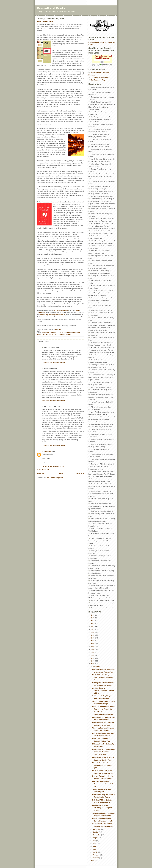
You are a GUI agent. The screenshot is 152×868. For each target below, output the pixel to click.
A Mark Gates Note (45, 21)
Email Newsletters (99, 66)
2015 (93, 647)
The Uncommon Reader (62, 334)
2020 (93, 632)
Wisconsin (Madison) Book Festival (52, 315)
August (96, 838)
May (94, 846)
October (96, 832)
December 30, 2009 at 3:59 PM (53, 466)
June (95, 843)
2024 (93, 621)
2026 (93, 615)
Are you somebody (49, 332)
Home (61, 473)
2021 (93, 629)
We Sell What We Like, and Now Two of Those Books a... (103, 677)
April (95, 849)
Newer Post (41, 473)
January (96, 858)
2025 (93, 618)
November (97, 829)
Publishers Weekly (61, 310)
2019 (93, 635)
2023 (93, 624)
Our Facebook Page (98, 80)
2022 (93, 626)
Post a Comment (43, 470)
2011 (93, 658)
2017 (93, 641)
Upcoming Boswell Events (101, 77)
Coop (59, 332)
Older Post (80, 473)
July (94, 841)
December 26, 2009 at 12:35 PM (53, 446)
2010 (93, 661)
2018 (93, 638)
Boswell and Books (51, 8)
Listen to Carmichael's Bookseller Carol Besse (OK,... (102, 765)
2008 (93, 861)
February (96, 855)
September (97, 835)
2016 (93, 644)
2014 (93, 649)
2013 (93, 652)
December (97, 667)
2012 (93, 655)
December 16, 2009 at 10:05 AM (53, 363)
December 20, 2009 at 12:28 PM (53, 401)
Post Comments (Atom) (55, 478)
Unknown (48, 452)
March (95, 852)
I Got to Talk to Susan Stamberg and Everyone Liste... (102, 808)
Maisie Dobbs (48, 334)
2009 (93, 664)
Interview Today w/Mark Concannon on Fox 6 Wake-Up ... (103, 784)
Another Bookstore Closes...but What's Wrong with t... (103, 691)
